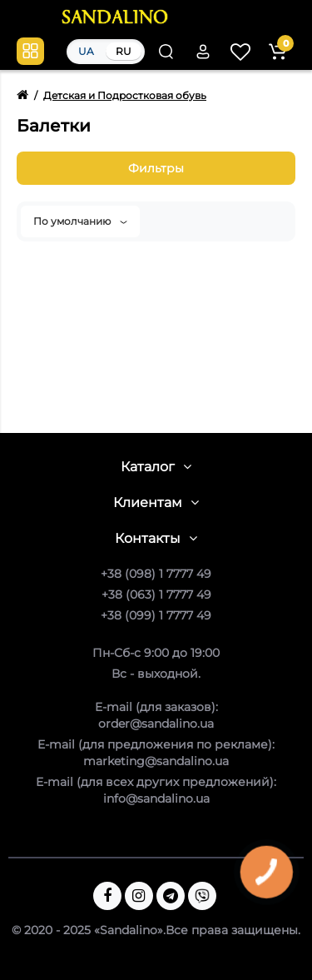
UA (86, 51)
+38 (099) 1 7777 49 (156, 615)
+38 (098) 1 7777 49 (156, 574)
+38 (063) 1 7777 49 (156, 594)
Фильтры (156, 168)
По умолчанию (80, 221)
